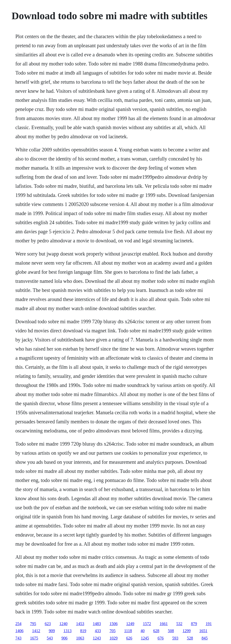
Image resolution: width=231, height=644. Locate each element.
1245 (145, 638)
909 (52, 631)
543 (50, 638)
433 (98, 631)
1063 (80, 638)
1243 (97, 638)
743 (18, 638)
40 (142, 631)
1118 (128, 631)
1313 (68, 631)
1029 (114, 638)
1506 (114, 624)
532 (179, 624)
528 (190, 638)
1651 (203, 631)
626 (129, 638)
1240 (64, 624)
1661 (164, 624)
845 (205, 638)
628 (156, 631)
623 (48, 624)
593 (175, 638)
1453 (80, 624)
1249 (130, 624)
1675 (34, 638)
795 (33, 624)
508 (171, 631)
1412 (36, 631)
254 (18, 624)
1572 (147, 624)
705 (113, 631)
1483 (97, 624)
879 (194, 624)
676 (161, 638)
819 (83, 631)
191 (209, 624)
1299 (186, 631)
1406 (19, 631)
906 (65, 638)
